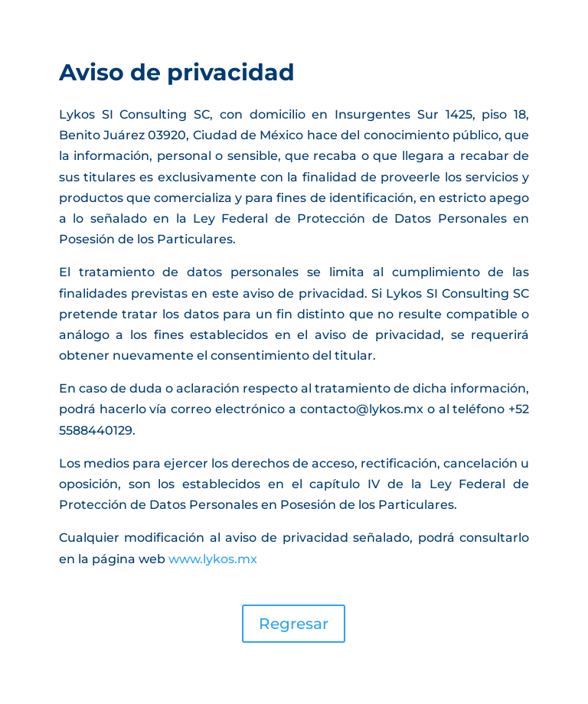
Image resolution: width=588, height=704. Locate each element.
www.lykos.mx (213, 559)
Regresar (294, 624)
